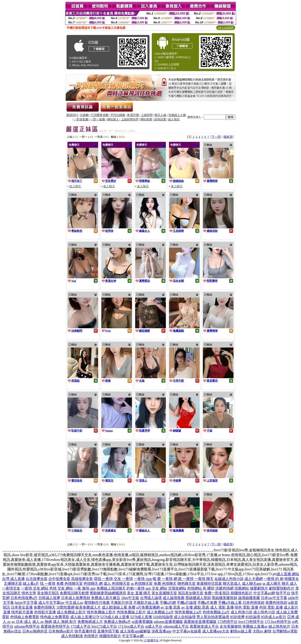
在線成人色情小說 (229, 579)
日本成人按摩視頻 (76, 598)
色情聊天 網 (93, 584)
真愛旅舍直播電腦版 (200, 622)
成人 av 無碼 (42, 622)
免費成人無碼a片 (117, 622)
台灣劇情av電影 (285, 631)
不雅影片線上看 (146, 603)
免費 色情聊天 (165, 584)
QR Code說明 (226, 28)
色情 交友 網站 (61, 588)
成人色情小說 (241, 612)
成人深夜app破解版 (135, 631)
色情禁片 (91, 636)
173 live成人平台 (131, 626)
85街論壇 (253, 617)
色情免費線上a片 (216, 612)
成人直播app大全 (216, 631)
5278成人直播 (141, 617)
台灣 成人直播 (13, 579)
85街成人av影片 (274, 617)
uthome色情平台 (27, 626)
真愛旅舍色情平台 (55, 626)
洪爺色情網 (224, 588)
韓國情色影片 (241, 593)
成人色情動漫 (72, 636)
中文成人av (74, 603)
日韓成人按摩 (49, 598)
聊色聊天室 (187, 584)
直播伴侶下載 (108, 631)
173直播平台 (151, 640)
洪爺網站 (242, 588)
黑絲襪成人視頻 (198, 598)
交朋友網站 (177, 588)
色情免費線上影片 (131, 612)
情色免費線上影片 (101, 612)
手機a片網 (168, 603)
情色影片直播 (22, 612)
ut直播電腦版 (142, 622)
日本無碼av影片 (61, 631)
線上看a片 (31, 584)
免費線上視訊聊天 (111, 588)
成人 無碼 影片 (65, 622)
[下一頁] (216, 137)
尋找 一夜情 (103, 579)
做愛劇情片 (259, 588)
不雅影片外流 (122, 603)
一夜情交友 (11, 588)
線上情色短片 (279, 626)
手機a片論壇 (187, 603)
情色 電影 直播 (246, 607)
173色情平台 (227, 622)
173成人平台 (81, 626)
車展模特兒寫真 (209, 584)
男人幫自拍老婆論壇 (213, 617)
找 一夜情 (48, 584)
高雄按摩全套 (82, 579)
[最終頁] (228, 137)
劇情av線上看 (241, 631)
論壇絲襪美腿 (249, 598)
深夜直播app (161, 631)
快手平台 (283, 593)
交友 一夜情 (123, 579)
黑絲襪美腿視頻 (224, 598)
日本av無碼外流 (35, 631)
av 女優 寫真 (170, 607)
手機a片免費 (207, 603)
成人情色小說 (264, 612)
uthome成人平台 (176, 626)
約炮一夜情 (136, 588)
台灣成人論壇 (151, 598)
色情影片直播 (45, 612)
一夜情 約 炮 (274, 579)
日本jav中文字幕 (274, 598)
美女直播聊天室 (164, 593)
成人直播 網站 (288, 574)
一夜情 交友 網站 (35, 588)
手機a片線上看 (230, 603)
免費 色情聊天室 (70, 584)
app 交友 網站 (156, 588)
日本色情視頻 (254, 603)
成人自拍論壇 (185, 617)
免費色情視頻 (276, 603)
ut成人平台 (154, 626)
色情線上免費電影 (25, 617)
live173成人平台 (104, 626)
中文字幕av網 (264, 593)
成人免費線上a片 (160, 612)
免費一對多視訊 (217, 593)
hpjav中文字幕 (26, 603)
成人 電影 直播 (222, 607)
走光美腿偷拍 (231, 626)
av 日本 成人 (21, 622)
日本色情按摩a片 (24, 598)
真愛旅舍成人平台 (204, 626)
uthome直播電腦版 (168, 622)
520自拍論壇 (163, 617)
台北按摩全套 (37, 579)
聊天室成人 (232, 584)
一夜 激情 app (85, 588)
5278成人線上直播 (115, 617)
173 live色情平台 (278, 622)
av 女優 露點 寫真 (195, 607)
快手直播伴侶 (85, 631)
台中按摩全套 (59, 579)
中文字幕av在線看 (187, 631)
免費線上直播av (255, 626)
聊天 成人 (289, 584)
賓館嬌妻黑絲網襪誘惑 (108, 593)
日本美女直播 (22, 607)
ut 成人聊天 (272, 584)
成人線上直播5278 (85, 617)
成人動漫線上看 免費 (119, 607)
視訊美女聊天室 (191, 593)
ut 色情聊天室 (142, 584)
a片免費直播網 (148, 607)
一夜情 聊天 (204, 579)
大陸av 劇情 (262, 631)
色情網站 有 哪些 (201, 588)
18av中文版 (130, 598)
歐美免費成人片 (88, 607)
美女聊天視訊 (48, 593)
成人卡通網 (254, 579)
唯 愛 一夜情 (163, 579)
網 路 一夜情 (184, 579)
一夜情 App (143, 579)
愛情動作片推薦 (97, 603)
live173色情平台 (251, 622)
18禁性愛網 (65, 607)
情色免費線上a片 (188, 612)
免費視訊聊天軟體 (74, 593)
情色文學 (29, 593)
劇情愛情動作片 (282, 588)
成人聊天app (252, 584)
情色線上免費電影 (55, 617)
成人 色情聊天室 (117, 584)
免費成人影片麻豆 (106, 598)
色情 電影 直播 (271, 607)
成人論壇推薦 (174, 598)
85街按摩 (237, 617)
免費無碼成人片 (90, 622)
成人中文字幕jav (52, 603)
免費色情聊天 (45, 607)
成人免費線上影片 (71, 612)
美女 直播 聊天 (139, 593)
